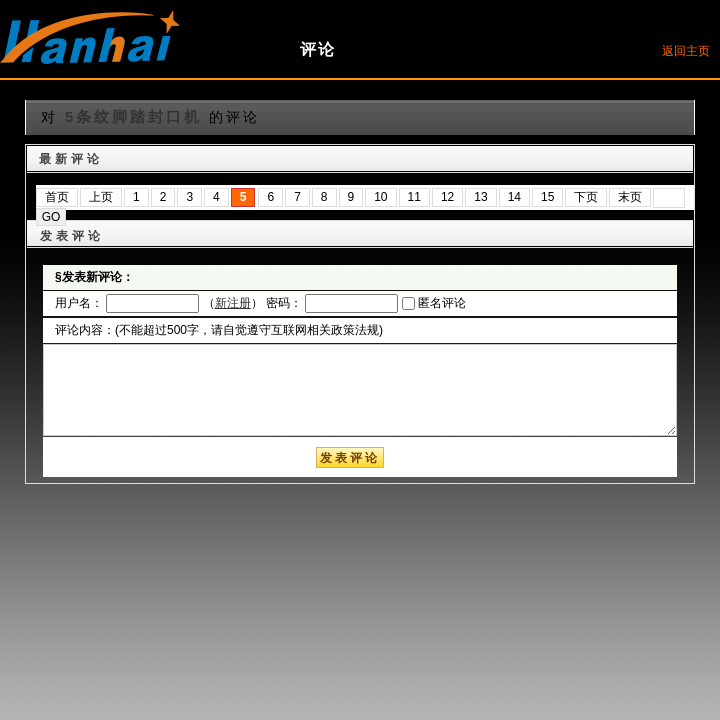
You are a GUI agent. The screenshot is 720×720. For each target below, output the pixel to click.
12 (447, 197)
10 (380, 197)
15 (547, 197)
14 (514, 197)
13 (480, 197)
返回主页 (686, 51)
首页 (57, 197)
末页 (630, 197)
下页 (586, 197)
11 (414, 197)
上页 (101, 197)
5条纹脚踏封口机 (133, 117)
